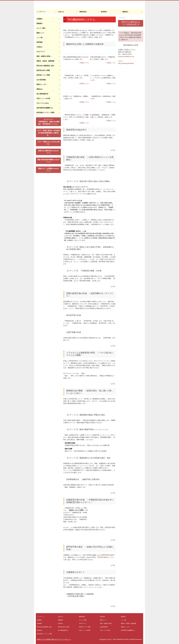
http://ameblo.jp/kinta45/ (126, 63)
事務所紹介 (83, 12)
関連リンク (40, 33)
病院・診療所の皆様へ (44, 56)
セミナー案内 (41, 28)
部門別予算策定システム (106, 557)
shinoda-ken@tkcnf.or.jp (126, 57)
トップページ (41, 12)
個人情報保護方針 (42, 94)
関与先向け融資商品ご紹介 (45, 66)
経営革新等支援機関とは (45, 108)
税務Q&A (40, 89)
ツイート (122, 18)
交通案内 (39, 19)
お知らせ (61, 12)
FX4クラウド (41, 52)
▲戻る (113, 150)
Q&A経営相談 (41, 80)
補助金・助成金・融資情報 (45, 61)
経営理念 (104, 12)
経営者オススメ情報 (43, 75)
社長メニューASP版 (43, 98)
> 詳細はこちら (84, 63)
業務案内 (39, 23)
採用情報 (39, 42)
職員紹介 (125, 12)
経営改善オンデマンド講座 (45, 113)
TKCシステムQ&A (43, 103)
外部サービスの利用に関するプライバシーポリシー (54, 639)
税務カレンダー (42, 84)
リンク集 (39, 38)
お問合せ (39, 47)
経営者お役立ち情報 (43, 70)
